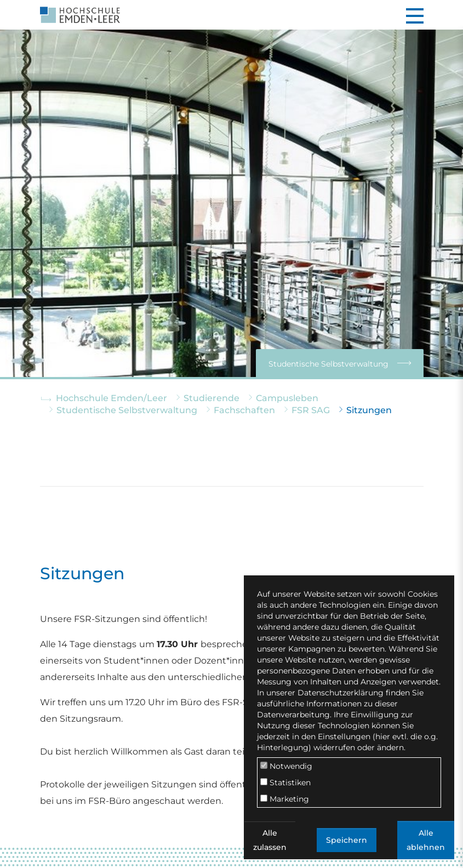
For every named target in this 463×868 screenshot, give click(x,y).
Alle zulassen (270, 840)
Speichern (347, 840)
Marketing (285, 799)
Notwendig (286, 766)
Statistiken (285, 783)
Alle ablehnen (426, 840)
